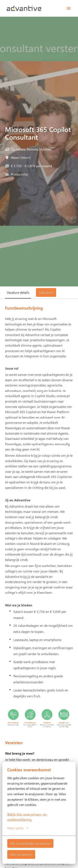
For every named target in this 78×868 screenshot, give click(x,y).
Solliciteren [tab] (46, 292)
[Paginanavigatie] (69, 8)
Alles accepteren (21, 854)
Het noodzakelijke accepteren (30, 843)
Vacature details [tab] (18, 292)
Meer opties (18, 828)
